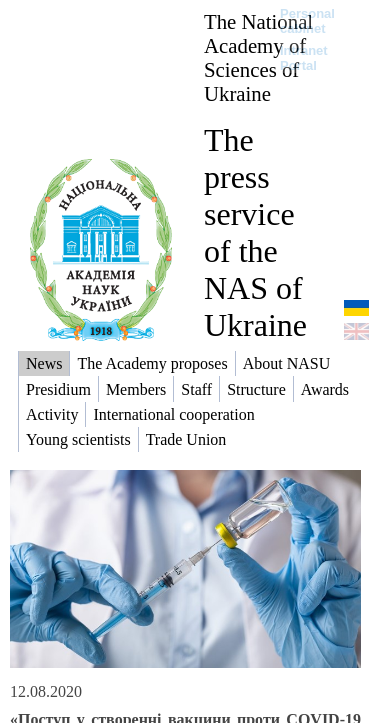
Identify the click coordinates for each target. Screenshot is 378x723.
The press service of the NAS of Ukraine (255, 232)
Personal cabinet (307, 21)
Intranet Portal (304, 58)
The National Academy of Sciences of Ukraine (258, 57)
